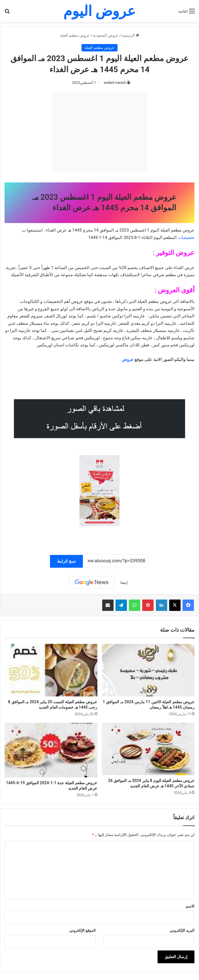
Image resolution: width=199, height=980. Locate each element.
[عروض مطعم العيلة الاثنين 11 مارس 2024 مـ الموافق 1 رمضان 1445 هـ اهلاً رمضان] (148, 670)
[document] (99, 306)
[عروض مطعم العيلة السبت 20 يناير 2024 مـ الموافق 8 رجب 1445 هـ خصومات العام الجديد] (51, 670)
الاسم (190, 906)
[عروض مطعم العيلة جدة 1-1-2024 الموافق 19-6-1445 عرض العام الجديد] (51, 750)
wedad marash (115, 83)
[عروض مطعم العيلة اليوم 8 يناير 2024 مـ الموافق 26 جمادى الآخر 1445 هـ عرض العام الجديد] (148, 749)
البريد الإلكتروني (182, 930)
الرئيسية (130, 35)
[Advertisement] (100, 132)
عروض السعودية (106, 35)
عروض (128, 359)
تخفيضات (186, 238)
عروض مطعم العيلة (75, 35)
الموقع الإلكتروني (82, 930)
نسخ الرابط (66, 561)
